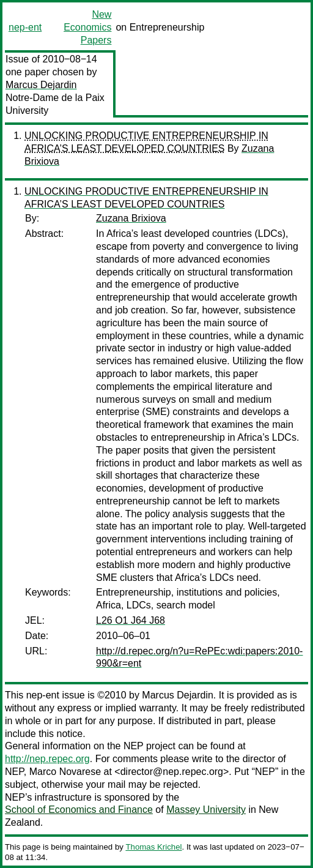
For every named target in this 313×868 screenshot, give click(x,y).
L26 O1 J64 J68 (131, 620)
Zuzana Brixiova (131, 218)
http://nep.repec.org (47, 759)
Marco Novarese (65, 772)
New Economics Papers (87, 27)
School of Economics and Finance (79, 810)
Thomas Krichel (153, 847)
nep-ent (25, 27)
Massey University (206, 810)
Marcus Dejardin (41, 85)
